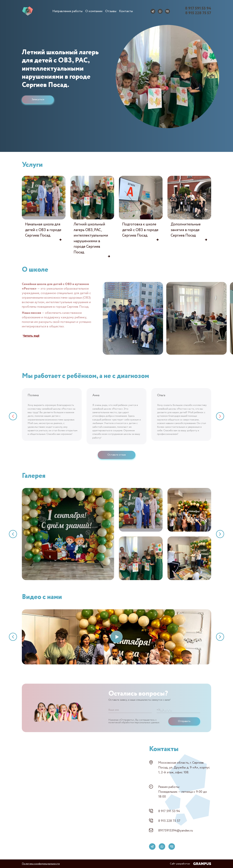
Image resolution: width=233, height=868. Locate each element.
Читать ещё (31, 336)
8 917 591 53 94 (169, 811)
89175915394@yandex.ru (176, 831)
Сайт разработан (191, 864)
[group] (133, 319)
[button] (13, 416)
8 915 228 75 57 (169, 821)
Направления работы (67, 11)
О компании (94, 11)
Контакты (126, 11)
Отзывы (111, 11)
